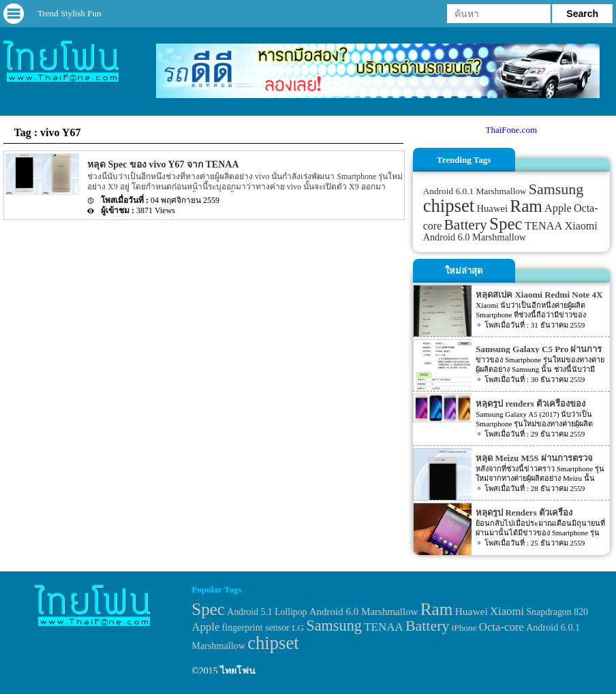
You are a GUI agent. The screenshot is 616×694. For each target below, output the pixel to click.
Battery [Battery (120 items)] (466, 225)
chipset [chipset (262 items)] (449, 206)
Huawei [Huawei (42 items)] (492, 208)
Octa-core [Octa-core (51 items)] (502, 627)
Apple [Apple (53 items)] (558, 208)
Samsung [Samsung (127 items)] (556, 189)
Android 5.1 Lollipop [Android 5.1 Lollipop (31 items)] (267, 612)
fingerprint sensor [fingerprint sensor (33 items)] (256, 627)
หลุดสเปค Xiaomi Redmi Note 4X (539, 295)
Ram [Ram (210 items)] (526, 206)
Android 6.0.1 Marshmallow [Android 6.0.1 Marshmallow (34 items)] (475, 191)
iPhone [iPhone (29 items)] (464, 628)
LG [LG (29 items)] (298, 628)
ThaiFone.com (511, 130)
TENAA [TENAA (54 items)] (543, 226)
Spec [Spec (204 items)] (506, 224)
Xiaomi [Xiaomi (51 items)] (581, 226)
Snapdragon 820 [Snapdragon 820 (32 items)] (557, 612)
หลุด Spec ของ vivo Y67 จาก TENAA (163, 164)
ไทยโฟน (238, 671)
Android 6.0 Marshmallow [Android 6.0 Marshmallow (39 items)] (475, 237)
